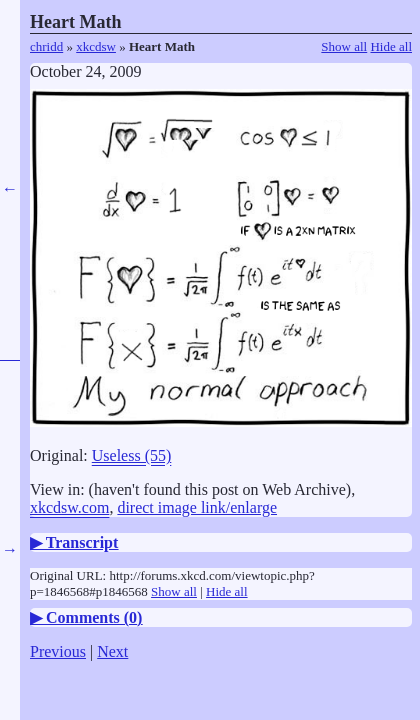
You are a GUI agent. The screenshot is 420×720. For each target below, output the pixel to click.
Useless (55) (132, 455)
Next (112, 651)
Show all (344, 46)
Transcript (82, 542)
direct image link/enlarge (197, 507)
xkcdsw (96, 46)
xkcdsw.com (69, 507)
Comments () (94, 617)
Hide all (391, 46)
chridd (46, 46)
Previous (58, 651)
